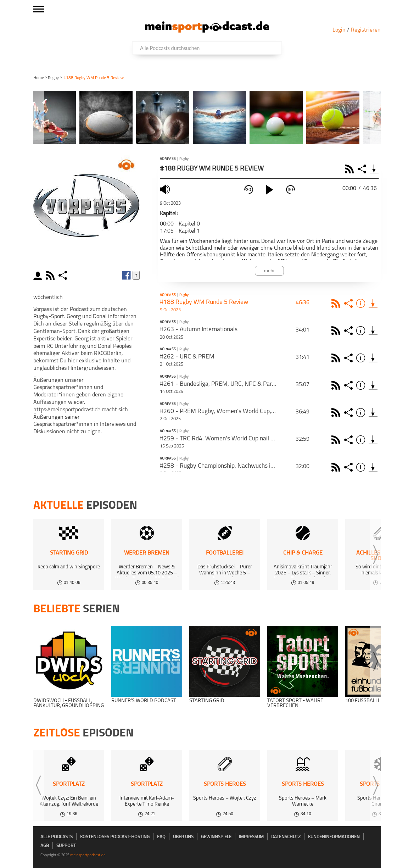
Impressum (251, 837)
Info (362, 303)
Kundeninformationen (334, 837)
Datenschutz (286, 837)
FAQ (161, 837)
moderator (39, 275)
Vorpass (168, 159)
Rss (337, 303)
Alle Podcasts (57, 837)
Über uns (183, 837)
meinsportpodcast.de (88, 855)
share (64, 275)
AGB (45, 846)
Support (66, 846)
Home (39, 78)
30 (249, 190)
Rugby (53, 78)
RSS (350, 169)
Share (363, 169)
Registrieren (366, 30)
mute (166, 189)
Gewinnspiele (216, 837)
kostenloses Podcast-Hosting (115, 837)
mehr (269, 271)
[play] (269, 190)
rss (51, 275)
